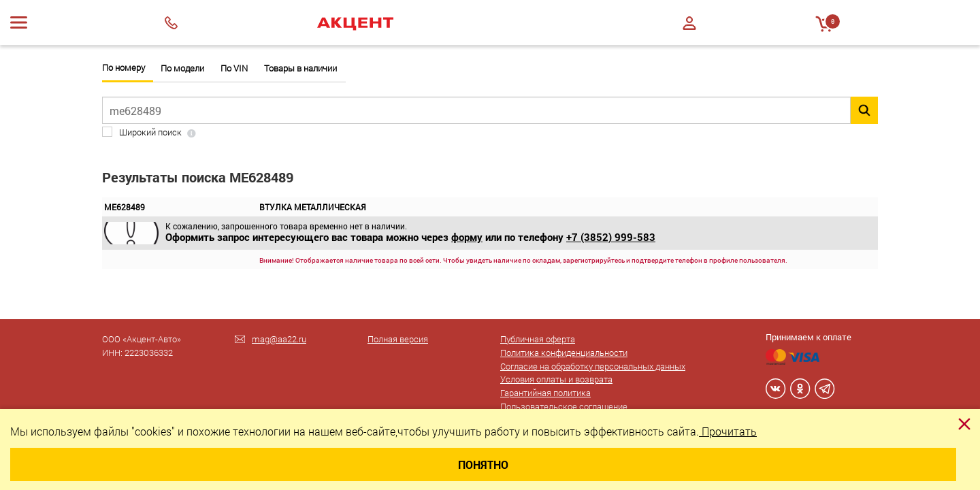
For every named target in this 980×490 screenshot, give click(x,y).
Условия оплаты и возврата (556, 379)
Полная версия (398, 339)
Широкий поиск (150, 132)
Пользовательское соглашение (564, 406)
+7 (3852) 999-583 (611, 237)
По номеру (124, 68)
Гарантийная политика (545, 393)
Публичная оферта (538, 339)
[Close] (964, 424)
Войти (689, 23)
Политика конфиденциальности (564, 353)
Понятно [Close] (483, 464)
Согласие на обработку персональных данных (593, 366)
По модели (182, 68)
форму (467, 237)
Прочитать (728, 431)
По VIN (234, 68)
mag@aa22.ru (279, 339)
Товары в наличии (300, 68)
